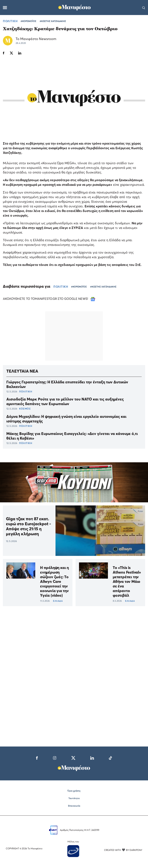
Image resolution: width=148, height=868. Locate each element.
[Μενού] (5, 8)
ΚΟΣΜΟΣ (25, 409)
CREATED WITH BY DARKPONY (123, 850)
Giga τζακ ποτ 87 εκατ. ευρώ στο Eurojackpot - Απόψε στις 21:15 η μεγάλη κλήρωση (28, 526)
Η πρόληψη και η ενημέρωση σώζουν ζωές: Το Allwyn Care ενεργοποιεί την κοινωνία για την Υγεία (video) (54, 581)
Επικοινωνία (74, 806)
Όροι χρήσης (74, 791)
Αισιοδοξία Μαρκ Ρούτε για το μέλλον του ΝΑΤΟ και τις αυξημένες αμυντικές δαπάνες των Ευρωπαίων (65, 401)
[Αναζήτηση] (144, 8)
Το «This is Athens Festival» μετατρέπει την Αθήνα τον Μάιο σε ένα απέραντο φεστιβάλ (127, 581)
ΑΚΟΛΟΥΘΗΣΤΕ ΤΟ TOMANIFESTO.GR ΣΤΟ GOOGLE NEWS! (49, 299)
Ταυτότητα (74, 798)
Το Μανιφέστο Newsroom (36, 39)
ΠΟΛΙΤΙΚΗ (10, 21)
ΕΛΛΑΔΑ (58, 601)
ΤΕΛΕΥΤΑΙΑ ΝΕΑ (22, 371)
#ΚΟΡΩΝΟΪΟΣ (28, 21)
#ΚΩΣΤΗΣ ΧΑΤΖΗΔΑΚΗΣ (53, 21)
